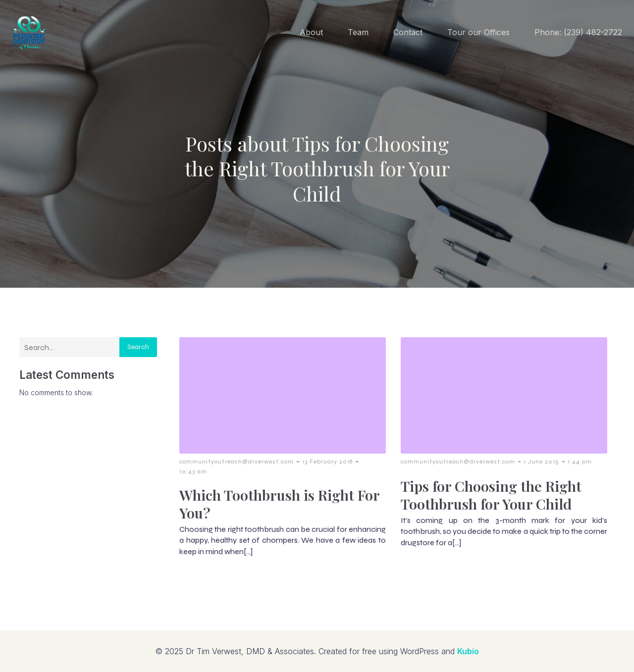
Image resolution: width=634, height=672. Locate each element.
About (311, 32)
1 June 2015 (541, 462)
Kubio (468, 651)
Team (358, 32)
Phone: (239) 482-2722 (578, 32)
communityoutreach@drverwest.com (237, 462)
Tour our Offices (478, 32)
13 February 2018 (327, 462)
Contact (408, 32)
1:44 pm (580, 462)
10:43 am (193, 471)
